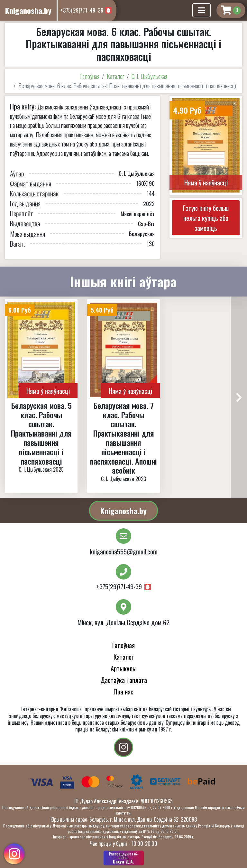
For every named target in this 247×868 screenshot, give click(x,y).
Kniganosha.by (123, 511)
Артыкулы (124, 668)
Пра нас (123, 691)
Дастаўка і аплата (124, 680)
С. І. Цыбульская (149, 76)
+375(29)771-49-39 (82, 10)
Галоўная (90, 76)
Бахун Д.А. (124, 858)
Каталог (115, 76)
